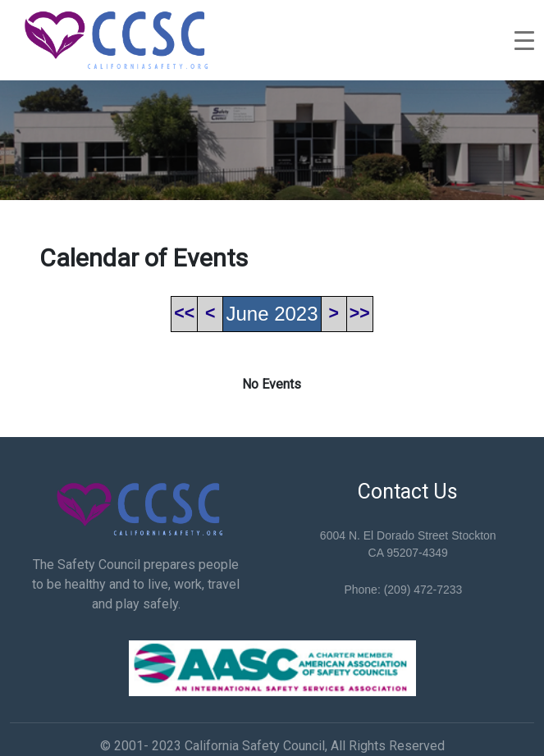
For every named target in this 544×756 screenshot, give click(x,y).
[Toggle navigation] (524, 40)
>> (360, 313)
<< (184, 313)
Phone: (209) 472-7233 (403, 590)
